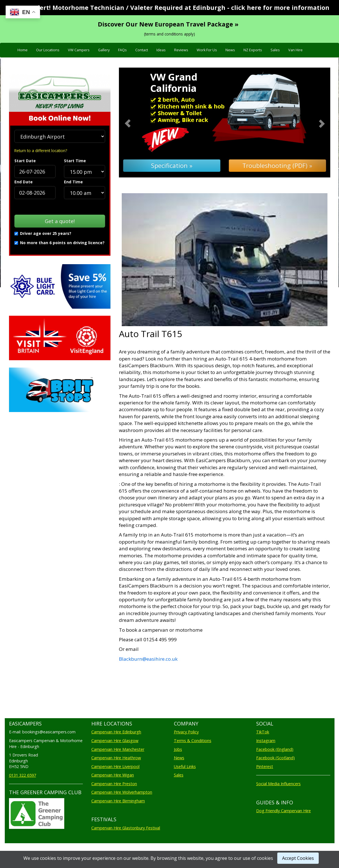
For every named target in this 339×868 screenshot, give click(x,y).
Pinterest (265, 766)
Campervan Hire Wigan (113, 775)
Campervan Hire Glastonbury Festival (126, 828)
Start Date (25, 161)
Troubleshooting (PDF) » (277, 165)
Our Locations (48, 50)
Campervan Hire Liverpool (115, 766)
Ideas (161, 50)
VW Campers (79, 50)
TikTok (263, 732)
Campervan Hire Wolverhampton (122, 792)
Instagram (266, 741)
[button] (135, 123)
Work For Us (207, 50)
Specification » (172, 165)
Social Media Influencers (278, 784)
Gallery (104, 50)
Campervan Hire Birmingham (118, 801)
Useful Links (185, 766)
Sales (275, 50)
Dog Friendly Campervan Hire (283, 811)
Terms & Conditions (193, 741)
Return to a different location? (41, 151)
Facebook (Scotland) (275, 758)
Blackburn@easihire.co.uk (148, 659)
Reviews (181, 50)
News (230, 50)
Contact (142, 50)
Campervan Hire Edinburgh (116, 732)
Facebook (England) (275, 749)
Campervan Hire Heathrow (116, 758)
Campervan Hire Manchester (118, 749)
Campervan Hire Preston (114, 784)
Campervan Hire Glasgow (115, 741)
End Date (24, 182)
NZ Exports (253, 50)
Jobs (178, 749)
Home (23, 50)
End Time (73, 182)
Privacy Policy (186, 732)
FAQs (122, 50)
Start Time (75, 161)
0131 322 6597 (23, 775)
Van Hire (295, 50)
